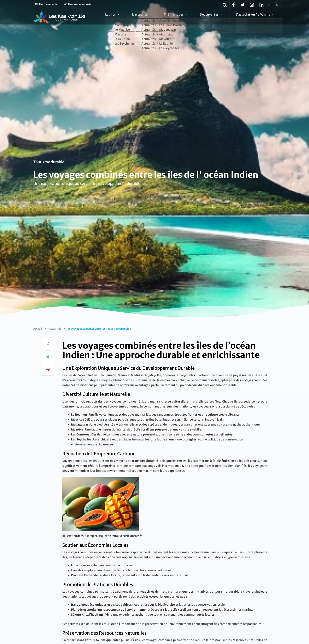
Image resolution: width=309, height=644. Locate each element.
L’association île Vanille (256, 18)
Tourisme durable (49, 162)
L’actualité (160, 18)
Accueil (38, 329)
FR (271, 5)
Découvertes (218, 18)
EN (276, 5)
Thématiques (188, 18)
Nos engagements (78, 4)
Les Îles (136, 18)
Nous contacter (47, 4)
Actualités (55, 329)
